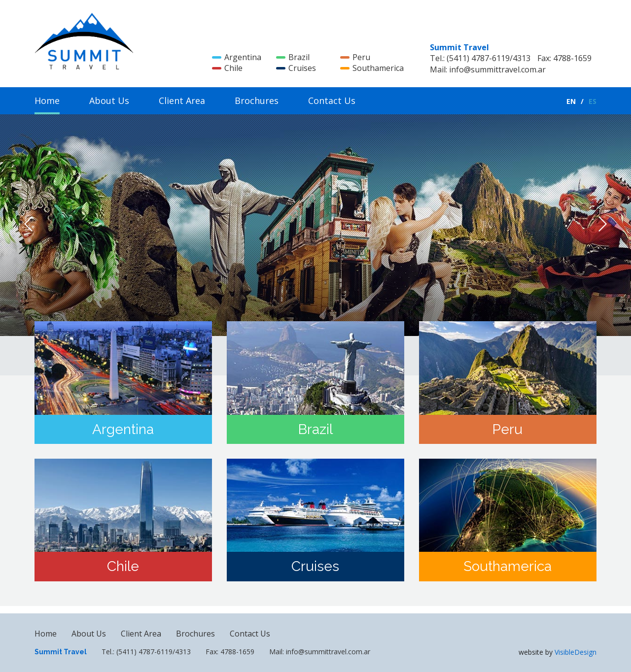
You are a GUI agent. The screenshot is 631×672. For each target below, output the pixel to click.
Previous (28, 224)
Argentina (237, 57)
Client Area (182, 101)
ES (593, 101)
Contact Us (332, 101)
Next (603, 224)
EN (571, 101)
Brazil (293, 57)
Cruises (296, 68)
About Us (109, 101)
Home (47, 101)
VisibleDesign (576, 652)
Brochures (257, 101)
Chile (227, 68)
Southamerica (372, 68)
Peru (355, 57)
